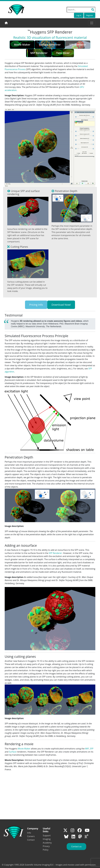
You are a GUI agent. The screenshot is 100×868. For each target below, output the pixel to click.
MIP (87, 749)
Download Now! (61, 305)
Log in (79, 15)
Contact (31, 840)
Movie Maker (22, 45)
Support (47, 836)
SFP (92, 749)
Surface (13, 752)
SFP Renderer (55, 553)
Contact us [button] (76, 846)
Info (29, 833)
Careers (31, 836)
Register (90, 15)
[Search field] (81, 10)
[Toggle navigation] (92, 23)
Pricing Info (36, 305)
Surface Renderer (50, 45)
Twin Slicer (63, 53)
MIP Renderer (39, 53)
